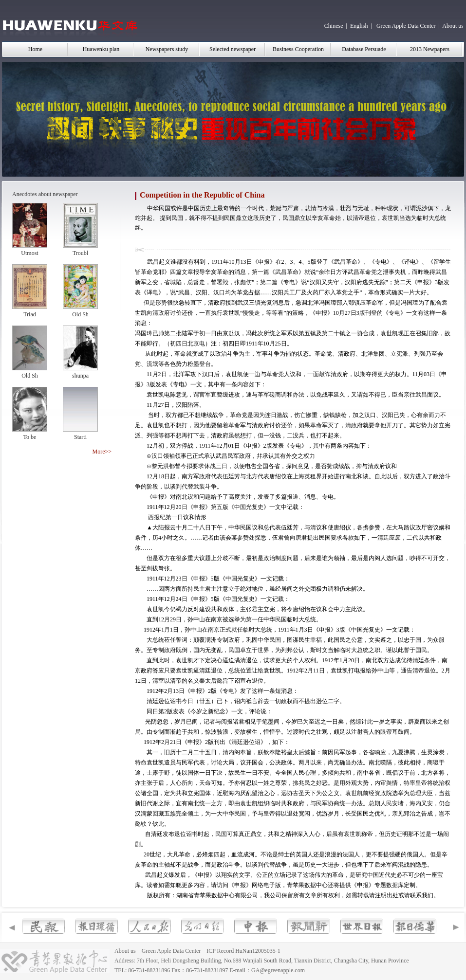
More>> (102, 452)
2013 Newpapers (430, 49)
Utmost (29, 253)
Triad (30, 314)
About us (453, 26)
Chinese (334, 26)
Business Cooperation (298, 49)
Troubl (80, 253)
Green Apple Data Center (406, 26)
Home (35, 49)
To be (30, 437)
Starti (80, 437)
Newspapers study (167, 49)
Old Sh (80, 314)
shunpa (80, 376)
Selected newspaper (233, 49)
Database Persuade (364, 49)
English (359, 26)
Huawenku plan (101, 49)
